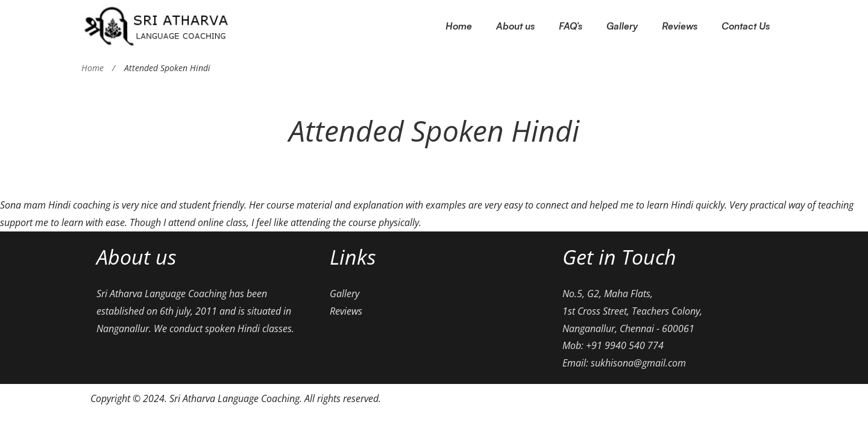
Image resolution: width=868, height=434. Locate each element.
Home (93, 68)
